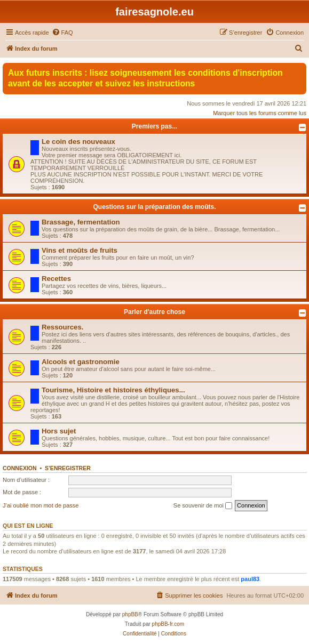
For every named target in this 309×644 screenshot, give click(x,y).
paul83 (250, 579)
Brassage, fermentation (81, 222)
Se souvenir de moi (203, 506)
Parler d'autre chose (154, 312)
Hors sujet (59, 431)
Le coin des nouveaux (78, 142)
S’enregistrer (68, 468)
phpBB (130, 614)
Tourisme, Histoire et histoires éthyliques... (113, 390)
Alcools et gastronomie (81, 362)
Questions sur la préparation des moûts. (154, 207)
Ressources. (62, 327)
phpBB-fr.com (168, 624)
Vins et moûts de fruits (80, 250)
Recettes (56, 279)
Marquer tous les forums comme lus (260, 113)
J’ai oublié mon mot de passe (41, 505)
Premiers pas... (154, 126)
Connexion (20, 468)
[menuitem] (62, 33)
